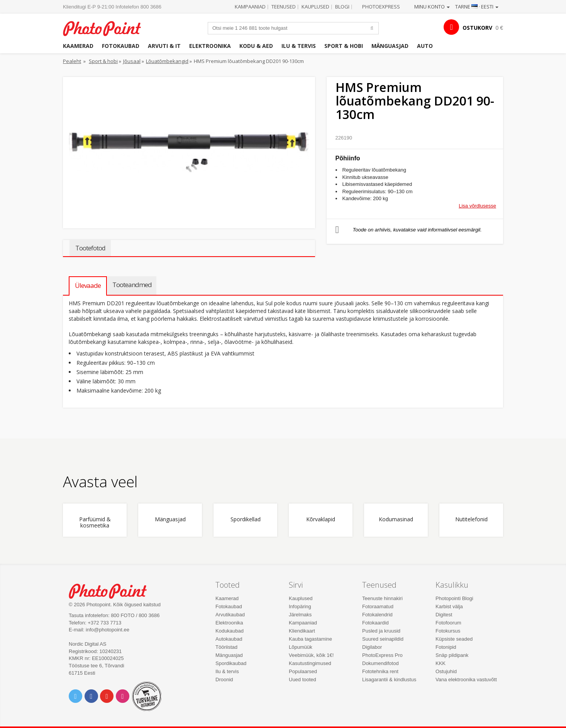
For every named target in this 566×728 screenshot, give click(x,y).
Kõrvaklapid (321, 520)
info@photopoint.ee (108, 630)
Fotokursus (448, 631)
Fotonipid (446, 647)
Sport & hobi (344, 46)
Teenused (284, 7)
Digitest (444, 615)
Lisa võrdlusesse (477, 206)
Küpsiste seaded (454, 639)
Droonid (224, 680)
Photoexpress (381, 7)
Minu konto (432, 7)
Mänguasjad (390, 46)
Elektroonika (210, 46)
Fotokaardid (375, 623)
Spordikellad (246, 520)
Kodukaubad (230, 631)
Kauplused (315, 7)
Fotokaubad (121, 46)
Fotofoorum (448, 623)
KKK (441, 663)
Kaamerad (78, 46)
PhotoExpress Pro (382, 655)
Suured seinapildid (383, 639)
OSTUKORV (477, 28)
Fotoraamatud (378, 606)
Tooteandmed (132, 285)
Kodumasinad (396, 520)
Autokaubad (229, 639)
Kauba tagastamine (310, 639)
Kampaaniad (250, 7)
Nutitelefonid (471, 520)
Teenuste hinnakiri (382, 598)
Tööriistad (226, 647)
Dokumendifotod (380, 663)
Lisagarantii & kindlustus (389, 680)
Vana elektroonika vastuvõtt (466, 680)
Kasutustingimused (310, 663)
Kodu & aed (256, 46)
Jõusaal (132, 61)
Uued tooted (302, 680)
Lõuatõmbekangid (167, 61)
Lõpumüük (301, 647)
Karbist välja (449, 606)
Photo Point (113, 590)
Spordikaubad (231, 663)
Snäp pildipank (452, 655)
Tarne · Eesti (477, 7)
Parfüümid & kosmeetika (95, 522)
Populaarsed (303, 671)
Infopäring (300, 606)
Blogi (342, 7)
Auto (425, 46)
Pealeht (72, 61)
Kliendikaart (302, 631)
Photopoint (107, 28)
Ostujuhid (446, 671)
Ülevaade (88, 285)
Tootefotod (90, 248)
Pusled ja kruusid (381, 631)
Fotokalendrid (377, 615)
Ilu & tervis (299, 46)
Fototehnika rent (380, 671)
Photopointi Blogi (454, 598)
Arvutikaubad (230, 615)
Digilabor (372, 647)
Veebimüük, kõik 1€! (311, 655)
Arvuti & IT (164, 46)
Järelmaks (300, 615)
